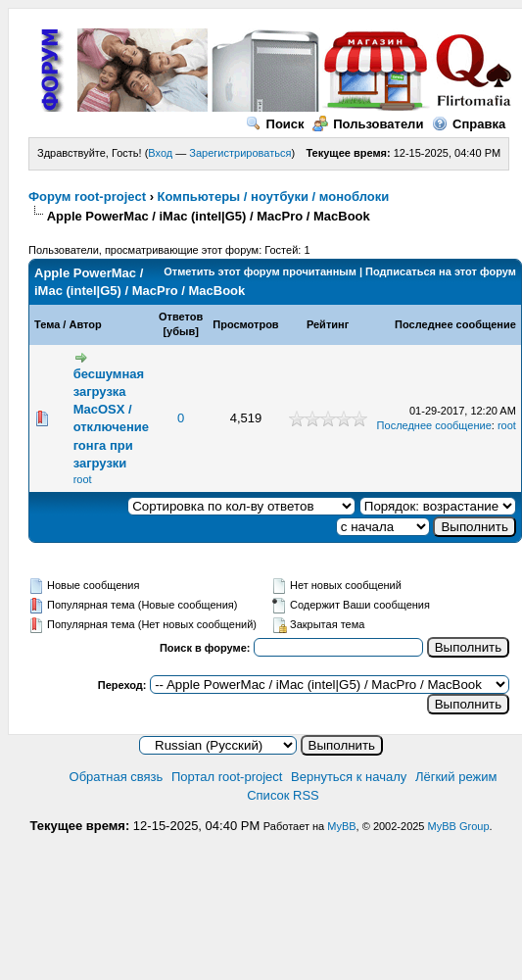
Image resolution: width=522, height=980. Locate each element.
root (83, 479)
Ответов (181, 317)
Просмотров (245, 324)
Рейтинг (328, 324)
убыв (181, 331)
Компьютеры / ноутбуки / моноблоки (274, 196)
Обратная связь (117, 777)
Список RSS (283, 795)
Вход (160, 153)
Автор (85, 324)
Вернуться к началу (349, 777)
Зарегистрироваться (240, 153)
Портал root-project (227, 777)
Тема (47, 324)
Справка (469, 124)
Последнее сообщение (455, 324)
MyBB (341, 826)
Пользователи (368, 124)
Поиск (275, 124)
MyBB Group (459, 826)
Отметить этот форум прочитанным (260, 271)
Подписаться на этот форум (441, 271)
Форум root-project (87, 196)
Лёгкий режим (456, 777)
